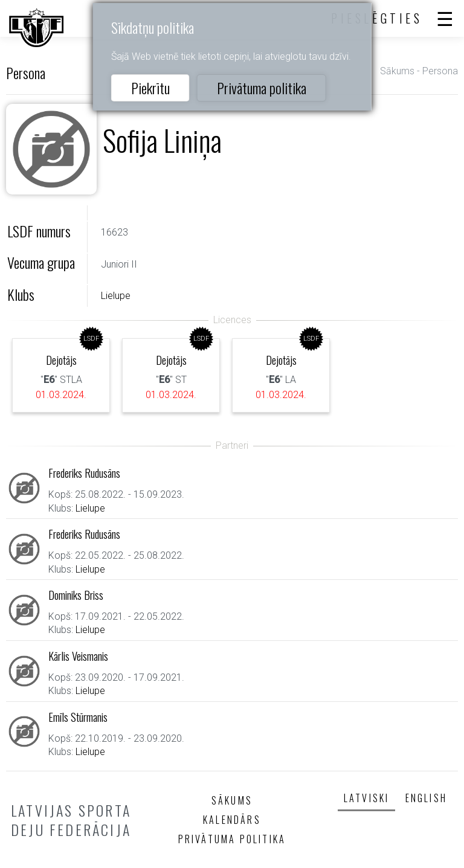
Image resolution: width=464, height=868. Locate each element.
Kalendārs (232, 820)
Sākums (397, 71)
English (426, 798)
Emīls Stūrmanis (78, 717)
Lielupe (116, 296)
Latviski (367, 798)
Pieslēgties (377, 18)
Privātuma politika (262, 88)
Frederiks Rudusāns (84, 473)
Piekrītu (150, 88)
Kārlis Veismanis (78, 656)
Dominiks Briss (76, 595)
